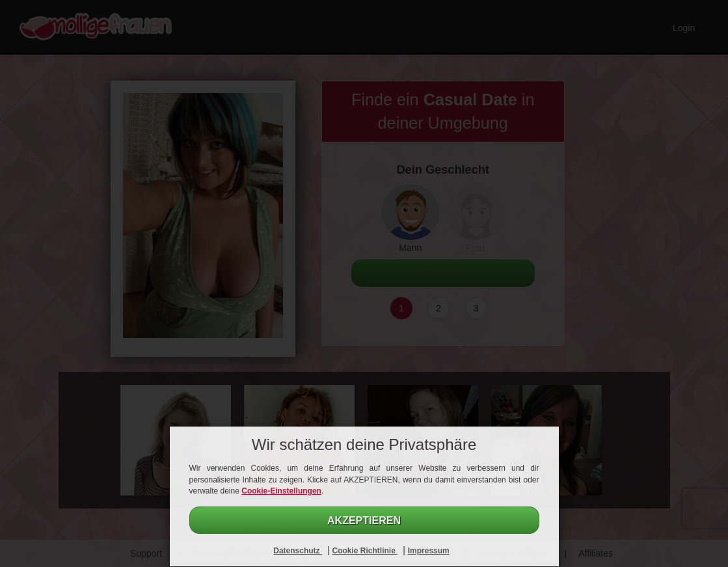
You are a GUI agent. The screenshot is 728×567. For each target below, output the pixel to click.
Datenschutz (298, 551)
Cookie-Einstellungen (281, 491)
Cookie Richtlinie (365, 551)
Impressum (429, 551)
